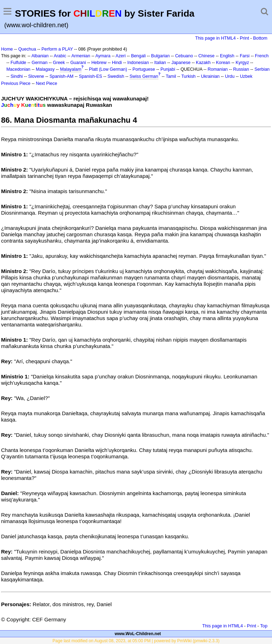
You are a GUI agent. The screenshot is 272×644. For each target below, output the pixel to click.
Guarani (78, 63)
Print (244, 38)
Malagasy (45, 69)
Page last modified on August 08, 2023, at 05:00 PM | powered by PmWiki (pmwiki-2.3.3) (136, 641)
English (227, 56)
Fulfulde (18, 63)
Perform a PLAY (57, 49)
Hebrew (99, 63)
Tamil (171, 76)
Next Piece (46, 83)
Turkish (188, 76)
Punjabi (168, 69)
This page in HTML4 (216, 38)
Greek (59, 63)
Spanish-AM (62, 76)
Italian (160, 63)
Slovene (36, 76)
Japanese (181, 63)
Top (264, 626)
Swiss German (144, 76)
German (39, 63)
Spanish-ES (91, 76)
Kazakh (203, 63)
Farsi (245, 56)
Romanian (218, 69)
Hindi (117, 63)
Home (7, 49)
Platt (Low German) (108, 69)
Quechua (27, 49)
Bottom (260, 38)
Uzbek (246, 76)
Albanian (40, 56)
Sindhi (17, 76)
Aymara (103, 56)
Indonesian (138, 63)
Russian (241, 69)
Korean (223, 63)
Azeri (120, 56)
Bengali (138, 56)
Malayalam (70, 69)
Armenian (81, 56)
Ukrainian (210, 76)
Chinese (206, 56)
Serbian (262, 69)
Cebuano (184, 56)
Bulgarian (161, 56)
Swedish (116, 76)
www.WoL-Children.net (138, 634)
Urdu (230, 76)
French (262, 56)
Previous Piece (16, 83)
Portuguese (144, 69)
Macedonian (18, 69)
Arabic (60, 56)
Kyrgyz (242, 63)
